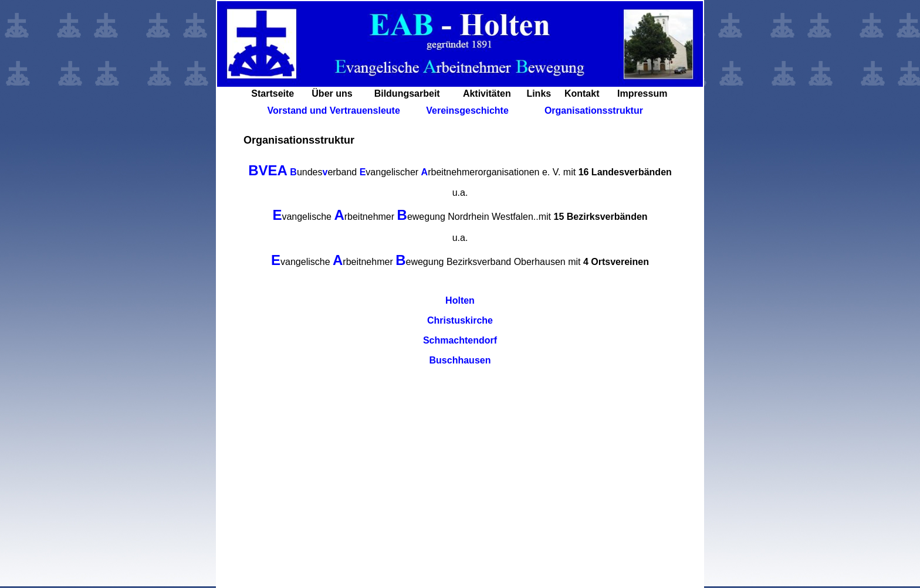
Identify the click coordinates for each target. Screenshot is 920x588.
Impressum (642, 94)
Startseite (273, 94)
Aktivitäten (487, 94)
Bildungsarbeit (407, 94)
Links (539, 94)
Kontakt (582, 94)
